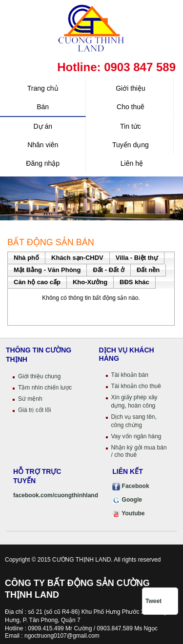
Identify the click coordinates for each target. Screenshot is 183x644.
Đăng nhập (43, 163)
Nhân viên (43, 145)
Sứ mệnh (30, 399)
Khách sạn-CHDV (77, 258)
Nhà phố (26, 258)
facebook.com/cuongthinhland (56, 495)
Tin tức (131, 126)
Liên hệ (131, 163)
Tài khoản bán (130, 375)
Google (127, 500)
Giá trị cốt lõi (34, 410)
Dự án (43, 126)
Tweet (153, 601)
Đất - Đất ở (109, 270)
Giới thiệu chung (39, 376)
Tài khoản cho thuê (136, 386)
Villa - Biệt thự (137, 258)
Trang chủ (43, 88)
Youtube (128, 513)
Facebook (131, 486)
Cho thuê (131, 107)
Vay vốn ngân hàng (136, 436)
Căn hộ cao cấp (37, 282)
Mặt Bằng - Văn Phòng (47, 270)
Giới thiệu (131, 88)
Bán (43, 107)
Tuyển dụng (131, 145)
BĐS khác (134, 282)
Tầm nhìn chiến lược (45, 388)
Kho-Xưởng (90, 282)
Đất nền (148, 270)
